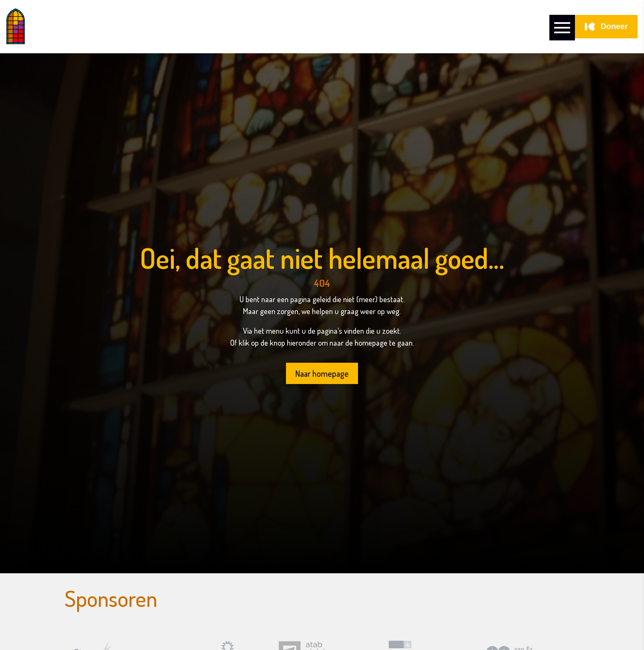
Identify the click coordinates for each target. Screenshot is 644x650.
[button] (562, 27)
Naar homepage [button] (322, 373)
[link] (54, 27)
